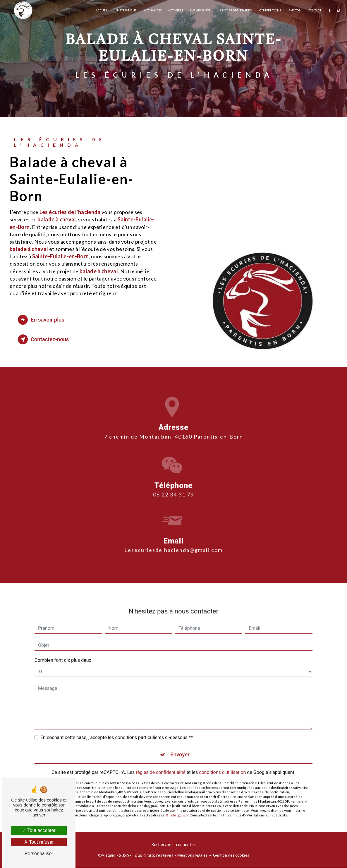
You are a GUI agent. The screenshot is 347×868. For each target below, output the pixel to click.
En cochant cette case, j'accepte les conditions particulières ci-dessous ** (117, 731)
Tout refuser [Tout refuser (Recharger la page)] (39, 842)
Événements (200, 10)
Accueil (102, 10)
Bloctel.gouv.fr (177, 808)
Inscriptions (126, 10)
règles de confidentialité (161, 766)
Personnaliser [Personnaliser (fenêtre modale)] (39, 854)
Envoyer (180, 748)
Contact (314, 10)
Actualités (152, 10)
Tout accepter (39, 830)
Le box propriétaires (234, 10)
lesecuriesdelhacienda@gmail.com (173, 543)
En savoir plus (42, 320)
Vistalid (109, 855)
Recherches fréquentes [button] (173, 845)
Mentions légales (192, 855)
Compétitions (270, 10)
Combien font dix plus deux (63, 653)
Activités (175, 10)
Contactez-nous (45, 339)
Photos (294, 10)
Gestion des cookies (231, 855)
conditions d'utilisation (222, 766)
